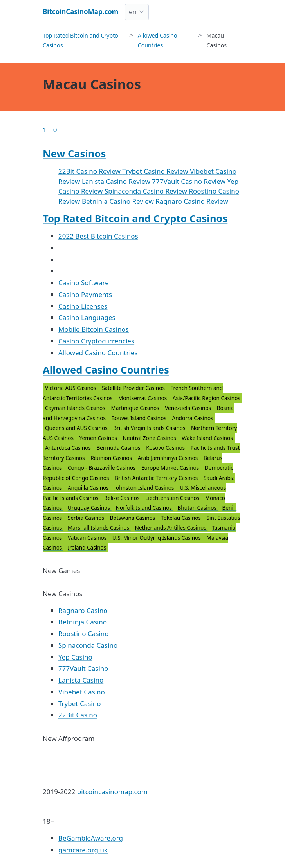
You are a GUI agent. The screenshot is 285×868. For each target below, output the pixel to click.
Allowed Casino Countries (98, 353)
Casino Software (84, 283)
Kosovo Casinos (166, 448)
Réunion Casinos (112, 458)
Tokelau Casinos (182, 518)
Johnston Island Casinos (145, 488)
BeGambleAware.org (91, 838)
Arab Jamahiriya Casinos (169, 458)
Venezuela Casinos (189, 408)
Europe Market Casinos (171, 468)
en (133, 12)
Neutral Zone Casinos (150, 438)
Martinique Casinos (136, 408)
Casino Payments (85, 294)
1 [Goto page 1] (45, 130)
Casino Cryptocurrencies (96, 341)
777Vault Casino (83, 668)
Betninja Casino (83, 622)
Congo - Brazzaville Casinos (102, 468)
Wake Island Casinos (207, 438)
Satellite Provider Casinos (134, 388)
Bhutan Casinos (198, 508)
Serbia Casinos (87, 518)
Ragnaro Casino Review (192, 201)
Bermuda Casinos (119, 448)
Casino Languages (87, 317)
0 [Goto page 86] (55, 130)
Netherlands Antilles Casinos (171, 527)
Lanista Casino (81, 680)
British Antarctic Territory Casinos (157, 478)
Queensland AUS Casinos (77, 428)
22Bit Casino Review (90, 171)
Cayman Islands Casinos (76, 408)
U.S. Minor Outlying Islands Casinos (157, 538)
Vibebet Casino (82, 692)
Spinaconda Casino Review (147, 191)
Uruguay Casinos (90, 508)
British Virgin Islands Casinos (150, 428)
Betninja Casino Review (119, 201)
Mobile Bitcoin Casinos (94, 329)
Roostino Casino (84, 633)
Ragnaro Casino (83, 610)
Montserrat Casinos (143, 398)
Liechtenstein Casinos (173, 498)
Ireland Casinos (87, 547)
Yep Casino (75, 657)
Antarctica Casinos (69, 448)
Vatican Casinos (88, 538)
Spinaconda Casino (88, 645)
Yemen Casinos (99, 438)
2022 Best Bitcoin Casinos (98, 236)
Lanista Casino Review (117, 181)
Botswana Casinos (133, 518)
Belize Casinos (123, 498)
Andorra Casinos (192, 418)
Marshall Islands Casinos (99, 527)
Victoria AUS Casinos (71, 388)
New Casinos (74, 153)
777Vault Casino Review (189, 181)
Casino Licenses (83, 306)
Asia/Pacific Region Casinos (207, 398)
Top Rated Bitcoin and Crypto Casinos (135, 218)
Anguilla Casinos (89, 488)
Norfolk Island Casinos (145, 508)
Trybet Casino (80, 704)
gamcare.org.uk (83, 850)
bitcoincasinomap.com (112, 792)
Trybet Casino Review (156, 171)
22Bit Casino (78, 715)
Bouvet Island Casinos (140, 418)
